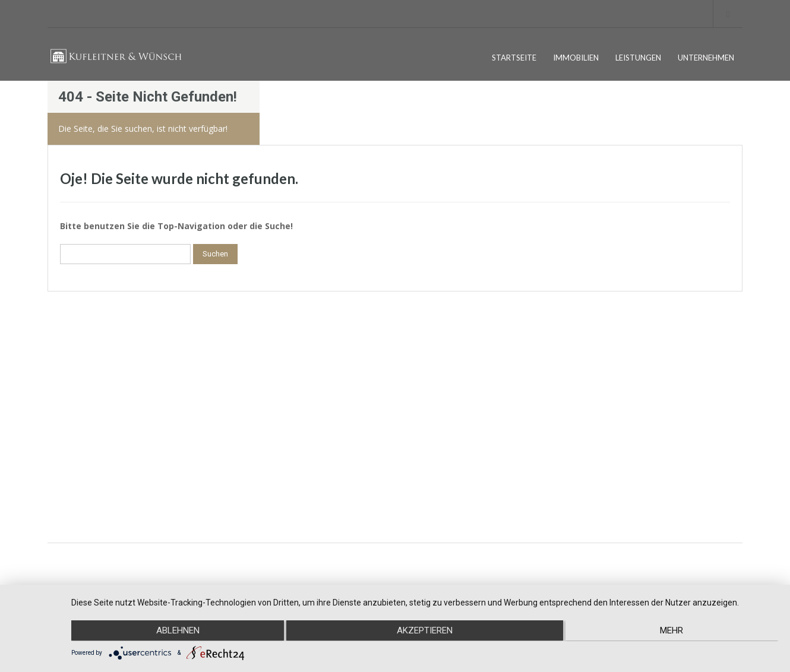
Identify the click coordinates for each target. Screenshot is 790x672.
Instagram (599, 429)
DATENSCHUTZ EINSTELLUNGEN (113, 441)
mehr (673, 631)
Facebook (600, 403)
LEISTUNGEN (638, 58)
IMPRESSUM (78, 403)
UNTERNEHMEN (706, 58)
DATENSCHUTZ (83, 422)
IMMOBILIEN (576, 58)
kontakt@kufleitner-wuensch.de (280, 482)
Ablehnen (177, 631)
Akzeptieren (425, 631)
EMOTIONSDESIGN (710, 564)
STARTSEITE (514, 58)
